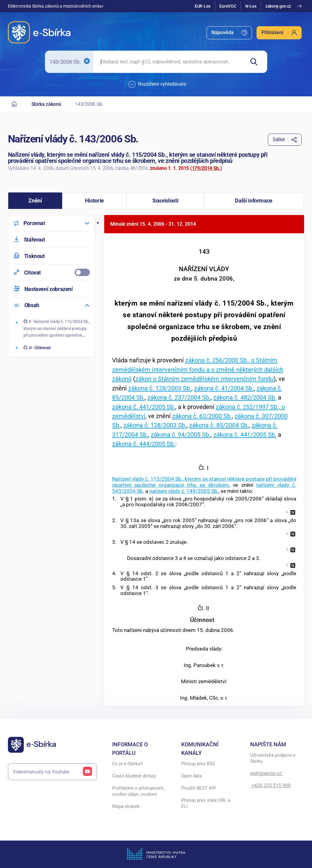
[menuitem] (229, 33)
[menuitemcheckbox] (51, 273)
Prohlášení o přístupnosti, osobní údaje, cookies (138, 791)
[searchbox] (169, 62)
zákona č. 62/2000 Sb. (202, 416)
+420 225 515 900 (270, 786)
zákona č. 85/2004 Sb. (219, 425)
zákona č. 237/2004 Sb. (179, 397)
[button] (35, 201)
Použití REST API (199, 788)
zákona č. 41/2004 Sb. (224, 388)
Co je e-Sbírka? (127, 764)
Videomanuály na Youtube (52, 772)
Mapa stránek (126, 806)
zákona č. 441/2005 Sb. (144, 407)
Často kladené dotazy (134, 776)
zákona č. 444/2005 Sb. (144, 444)
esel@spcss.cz (266, 773)
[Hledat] (256, 62)
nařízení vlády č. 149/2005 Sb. (184, 491)
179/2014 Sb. (206, 168)
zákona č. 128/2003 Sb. (160, 388)
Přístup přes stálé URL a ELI (206, 803)
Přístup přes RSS (198, 764)
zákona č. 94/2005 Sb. (181, 435)
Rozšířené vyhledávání (157, 84)
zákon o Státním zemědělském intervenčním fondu (204, 379)
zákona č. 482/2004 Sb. (245, 397)
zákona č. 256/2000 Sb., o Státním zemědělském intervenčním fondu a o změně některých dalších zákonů (198, 369)
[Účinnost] (52, 348)
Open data (191, 776)
